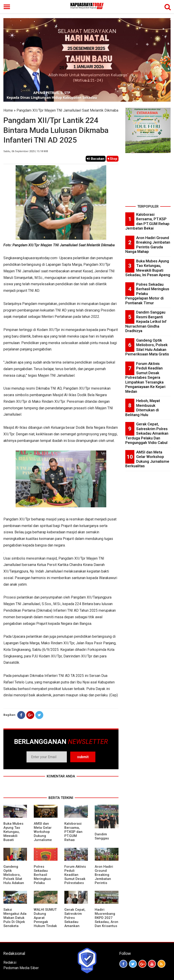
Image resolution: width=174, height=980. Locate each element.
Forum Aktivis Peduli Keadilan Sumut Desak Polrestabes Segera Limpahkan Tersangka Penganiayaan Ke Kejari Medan (145, 377)
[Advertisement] (148, 180)
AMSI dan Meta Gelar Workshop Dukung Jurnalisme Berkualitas (43, 834)
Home (8, 110)
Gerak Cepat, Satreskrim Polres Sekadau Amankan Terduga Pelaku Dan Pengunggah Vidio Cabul (75, 926)
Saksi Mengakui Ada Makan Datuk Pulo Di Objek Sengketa (15, 918)
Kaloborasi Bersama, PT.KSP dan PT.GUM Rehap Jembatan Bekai (73, 836)
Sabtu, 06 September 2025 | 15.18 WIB (26, 151)
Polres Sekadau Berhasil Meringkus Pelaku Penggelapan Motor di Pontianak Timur (45, 883)
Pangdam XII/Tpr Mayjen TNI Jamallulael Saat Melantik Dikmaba (67, 110)
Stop (112, 159)
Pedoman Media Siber (21, 968)
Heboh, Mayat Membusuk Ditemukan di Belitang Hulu (143, 408)
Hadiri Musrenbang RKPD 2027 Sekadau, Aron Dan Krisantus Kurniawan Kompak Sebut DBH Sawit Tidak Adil (106, 926)
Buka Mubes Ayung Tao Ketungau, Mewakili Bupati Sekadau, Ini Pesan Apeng (14, 836)
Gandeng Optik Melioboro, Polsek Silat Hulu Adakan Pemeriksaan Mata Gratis (14, 879)
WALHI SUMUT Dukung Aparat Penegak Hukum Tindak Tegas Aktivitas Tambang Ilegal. (45, 926)
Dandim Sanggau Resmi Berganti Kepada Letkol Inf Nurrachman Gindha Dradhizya (146, 321)
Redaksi (10, 962)
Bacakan (96, 159)
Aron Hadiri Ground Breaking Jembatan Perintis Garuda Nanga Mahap (106, 879)
